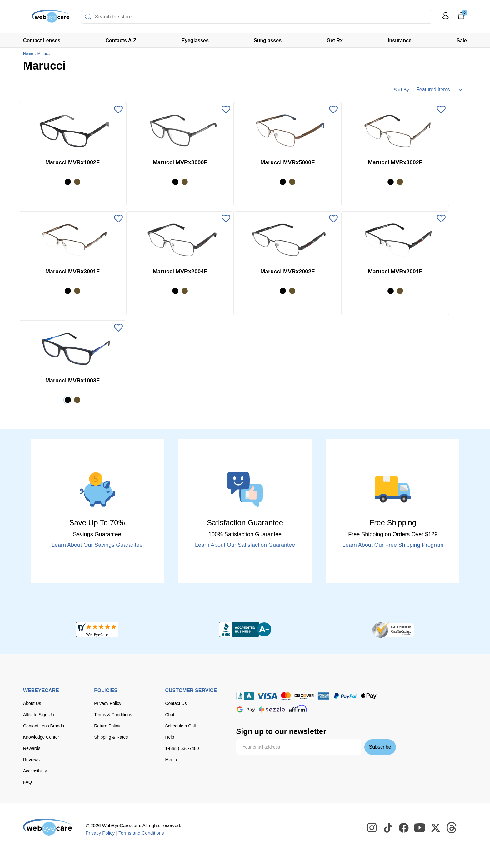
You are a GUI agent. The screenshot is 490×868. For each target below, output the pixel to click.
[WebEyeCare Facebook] (404, 828)
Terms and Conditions (141, 833)
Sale (462, 40)
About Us (32, 703)
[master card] (286, 696)
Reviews (31, 760)
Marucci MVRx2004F (180, 272)
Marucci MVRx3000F (180, 162)
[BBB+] (245, 630)
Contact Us (176, 703)
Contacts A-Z (121, 40)
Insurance (400, 40)
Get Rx (335, 40)
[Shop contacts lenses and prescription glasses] (42, 19)
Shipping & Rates (111, 737)
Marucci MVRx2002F (287, 272)
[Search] (88, 17)
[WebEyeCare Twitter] (436, 828)
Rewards (32, 748)
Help (170, 737)
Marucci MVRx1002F (72, 162)
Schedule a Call (180, 726)
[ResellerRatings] (393, 630)
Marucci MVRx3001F (72, 272)
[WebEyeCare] (48, 827)
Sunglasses (268, 40)
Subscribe (380, 747)
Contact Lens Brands (44, 726)
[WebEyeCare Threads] (452, 828)
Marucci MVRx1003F (72, 381)
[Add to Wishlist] (118, 110)
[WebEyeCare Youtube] (420, 828)
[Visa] (267, 696)
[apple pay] (369, 696)
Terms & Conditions (113, 715)
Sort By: (402, 90)
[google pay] (246, 709)
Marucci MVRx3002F (395, 162)
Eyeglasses (195, 40)
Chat (170, 715)
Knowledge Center (41, 737)
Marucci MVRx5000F (287, 162)
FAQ (27, 782)
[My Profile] (446, 19)
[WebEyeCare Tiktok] (388, 828)
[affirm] (298, 708)
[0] (461, 18)
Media (171, 760)
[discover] (304, 696)
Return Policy (107, 726)
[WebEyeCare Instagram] (372, 828)
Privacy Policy (108, 703)
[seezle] (272, 709)
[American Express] (324, 696)
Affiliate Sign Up (39, 715)
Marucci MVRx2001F (395, 272)
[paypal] (345, 696)
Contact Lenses (42, 40)
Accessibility (35, 771)
